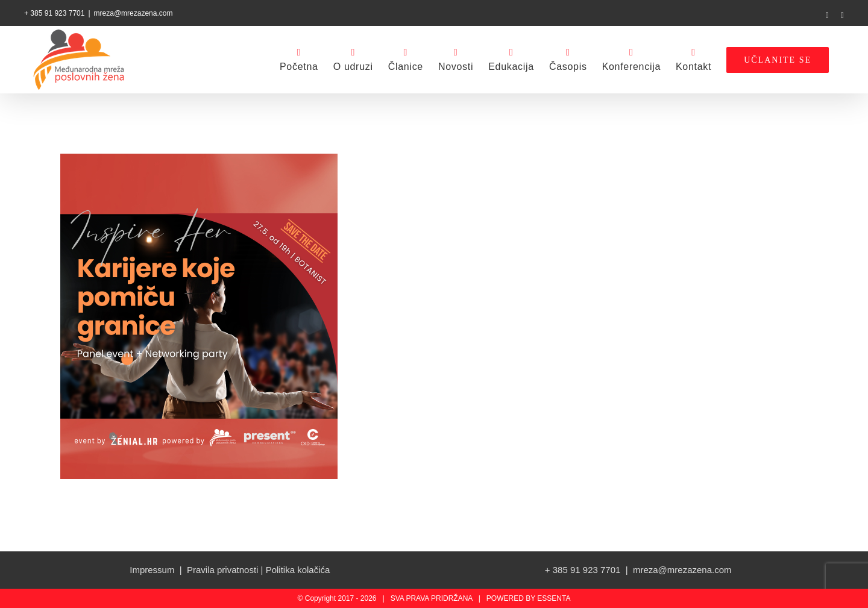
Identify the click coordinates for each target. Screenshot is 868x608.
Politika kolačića (298, 570)
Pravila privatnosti (222, 570)
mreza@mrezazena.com (134, 13)
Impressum (152, 570)
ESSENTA (554, 598)
